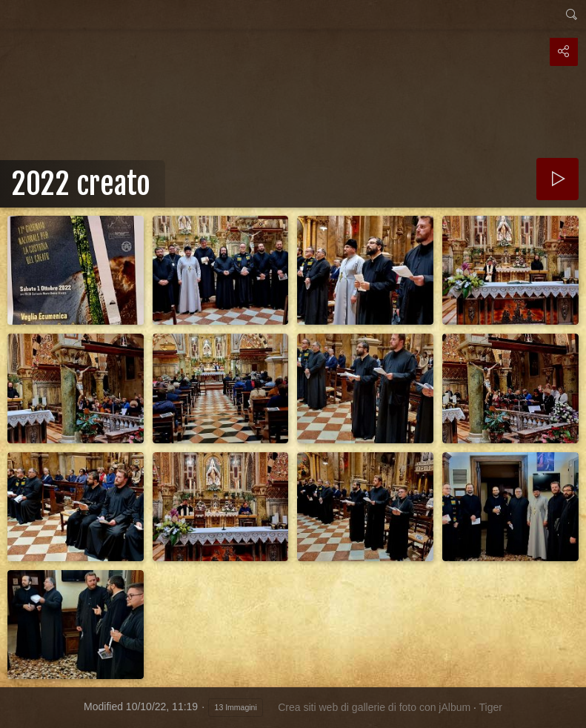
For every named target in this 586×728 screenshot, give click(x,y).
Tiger (491, 707)
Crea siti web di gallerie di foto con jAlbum (374, 707)
